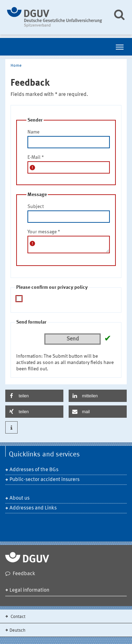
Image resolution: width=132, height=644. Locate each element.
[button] (34, 396)
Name (33, 132)
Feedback (24, 574)
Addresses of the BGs (34, 470)
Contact (17, 617)
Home (16, 66)
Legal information (29, 590)
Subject (36, 207)
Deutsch (17, 630)
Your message (44, 232)
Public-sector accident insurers (45, 480)
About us (20, 498)
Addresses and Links (33, 508)
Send (73, 339)
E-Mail (36, 157)
